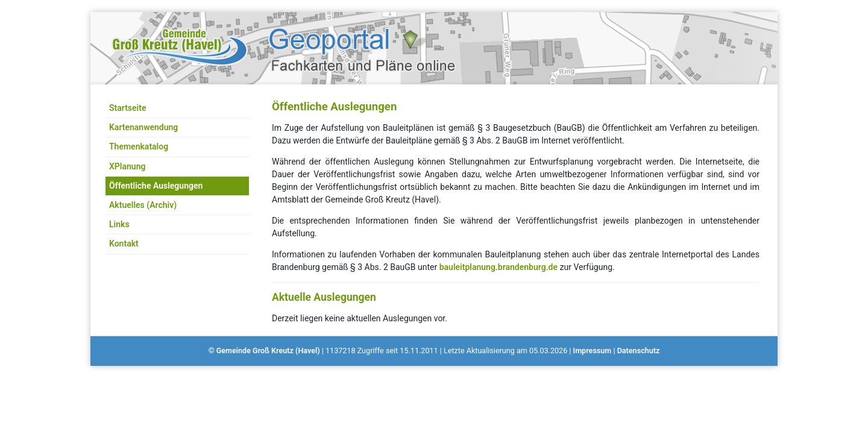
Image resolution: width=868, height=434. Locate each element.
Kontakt (124, 244)
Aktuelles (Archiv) (143, 205)
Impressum (593, 351)
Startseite (127, 108)
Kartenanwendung (143, 127)
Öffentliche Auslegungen (156, 186)
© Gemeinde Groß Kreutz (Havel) (264, 351)
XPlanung (127, 166)
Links (119, 224)
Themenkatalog (139, 146)
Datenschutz (639, 351)
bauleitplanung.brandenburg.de (498, 267)
